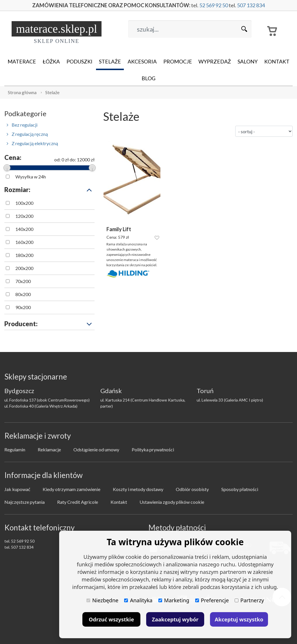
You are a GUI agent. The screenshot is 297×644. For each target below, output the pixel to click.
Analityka (138, 600)
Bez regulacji (22, 125)
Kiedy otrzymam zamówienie (71, 489)
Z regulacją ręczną (27, 134)
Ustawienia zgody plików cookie (172, 502)
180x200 (24, 255)
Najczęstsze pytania (25, 502)
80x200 (23, 294)
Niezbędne (102, 600)
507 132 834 (251, 5)
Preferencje (212, 600)
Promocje (178, 61)
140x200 (24, 229)
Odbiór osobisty (192, 489)
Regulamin (15, 449)
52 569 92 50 (214, 5)
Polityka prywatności (153, 449)
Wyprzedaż (215, 61)
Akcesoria (142, 61)
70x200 (23, 281)
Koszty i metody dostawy (138, 489)
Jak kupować (17, 489)
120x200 (24, 216)
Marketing (174, 600)
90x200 (23, 307)
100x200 (24, 203)
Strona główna (22, 92)
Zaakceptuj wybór (175, 619)
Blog (148, 78)
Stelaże (110, 61)
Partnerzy (249, 600)
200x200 (24, 268)
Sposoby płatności (240, 489)
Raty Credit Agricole (78, 502)
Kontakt (277, 61)
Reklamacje (49, 449)
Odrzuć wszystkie (111, 619)
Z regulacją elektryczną (32, 143)
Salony (248, 61)
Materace (22, 61)
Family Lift (119, 229)
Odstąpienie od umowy (96, 449)
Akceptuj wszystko (239, 619)
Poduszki (79, 61)
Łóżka (51, 61)
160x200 (24, 242)
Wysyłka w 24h (31, 177)
